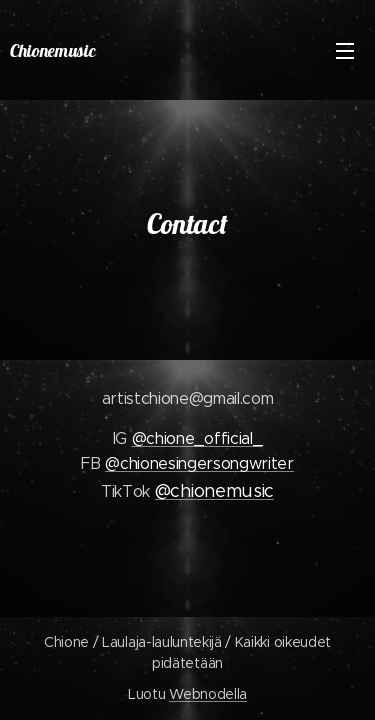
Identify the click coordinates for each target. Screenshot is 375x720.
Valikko (345, 51)
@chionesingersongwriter (199, 463)
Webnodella (208, 694)
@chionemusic (214, 491)
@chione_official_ (197, 438)
